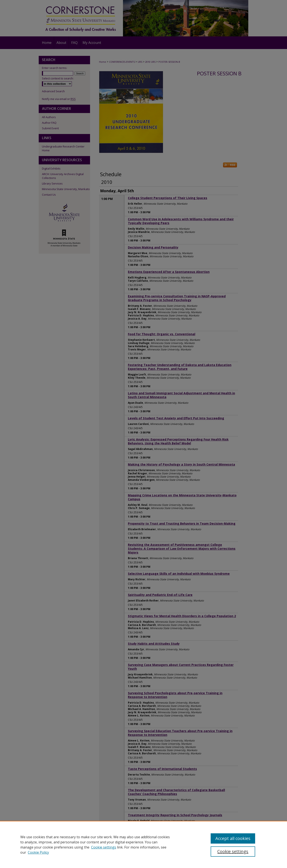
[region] (143, 844)
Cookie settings (104, 847)
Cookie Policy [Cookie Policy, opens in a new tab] (38, 852)
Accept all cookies (233, 838)
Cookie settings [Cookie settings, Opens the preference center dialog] (233, 851)
